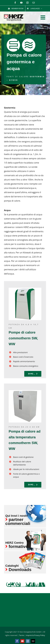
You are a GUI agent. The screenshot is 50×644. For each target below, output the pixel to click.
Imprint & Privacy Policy (35, 635)
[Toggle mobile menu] (43, 17)
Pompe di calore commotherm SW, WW (23, 338)
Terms (22, 635)
